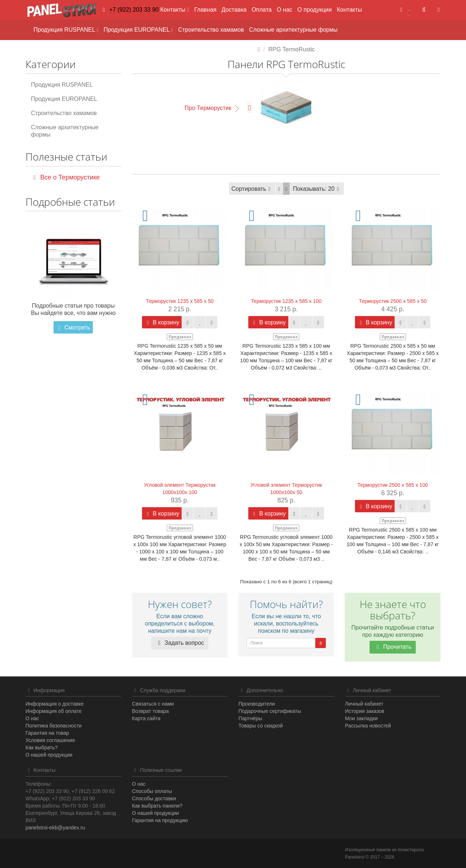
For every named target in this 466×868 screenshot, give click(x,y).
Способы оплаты (152, 791)
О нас (285, 10)
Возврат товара (151, 711)
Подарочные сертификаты (270, 711)
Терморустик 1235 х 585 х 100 (286, 301)
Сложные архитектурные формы (293, 30)
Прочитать (393, 647)
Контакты (349, 10)
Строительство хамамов (211, 30)
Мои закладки (362, 718)
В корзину (162, 322)
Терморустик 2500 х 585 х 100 (393, 485)
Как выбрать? (42, 747)
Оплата (262, 10)
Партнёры (250, 718)
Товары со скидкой (261, 726)
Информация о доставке (55, 704)
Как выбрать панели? (157, 806)
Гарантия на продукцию (160, 820)
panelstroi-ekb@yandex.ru (55, 828)
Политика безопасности (54, 726)
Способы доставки (154, 798)
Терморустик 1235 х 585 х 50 (180, 301)
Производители (257, 704)
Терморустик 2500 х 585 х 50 (393, 301)
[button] (405, 10)
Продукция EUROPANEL (138, 30)
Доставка (234, 10)
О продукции (315, 10)
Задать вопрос (180, 643)
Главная (206, 10)
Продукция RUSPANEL (66, 30)
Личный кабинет (364, 704)
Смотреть (73, 328)
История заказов (365, 711)
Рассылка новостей (368, 726)
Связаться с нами (153, 704)
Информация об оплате (54, 711)
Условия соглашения (50, 740)
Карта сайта (146, 718)
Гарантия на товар (47, 733)
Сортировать (252, 189)
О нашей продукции (49, 755)
